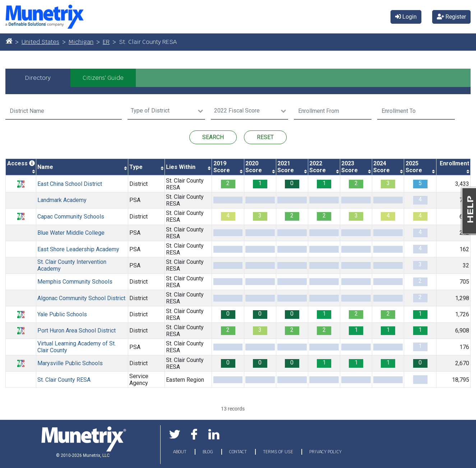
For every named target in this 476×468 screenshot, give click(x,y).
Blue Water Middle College (71, 233)
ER (106, 42)
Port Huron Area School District (77, 331)
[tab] (38, 78)
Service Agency (139, 380)
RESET (265, 137)
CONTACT (239, 452)
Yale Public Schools (62, 314)
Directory (38, 78)
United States (40, 42)
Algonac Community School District (81, 298)
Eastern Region (185, 380)
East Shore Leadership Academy (78, 249)
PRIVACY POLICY (325, 452)
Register (451, 17)
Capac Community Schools (71, 217)
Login (406, 17)
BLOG (208, 452)
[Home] (9, 41)
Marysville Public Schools (70, 363)
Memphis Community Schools (75, 282)
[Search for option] (163, 111)
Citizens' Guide (103, 78)
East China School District (70, 184)
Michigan (81, 42)
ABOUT (180, 452)
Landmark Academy (62, 200)
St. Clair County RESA (185, 184)
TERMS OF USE (279, 452)
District (138, 184)
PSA (135, 200)
